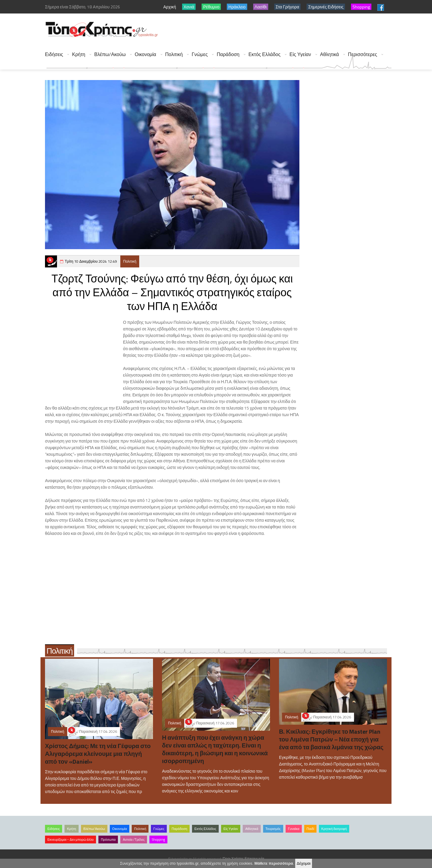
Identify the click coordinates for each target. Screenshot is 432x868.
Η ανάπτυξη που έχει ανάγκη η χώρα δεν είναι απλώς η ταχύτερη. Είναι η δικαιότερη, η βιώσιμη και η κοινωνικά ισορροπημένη (215, 749)
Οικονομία (145, 54)
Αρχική (170, 7)
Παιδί (310, 829)
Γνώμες (200, 54)
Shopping (158, 840)
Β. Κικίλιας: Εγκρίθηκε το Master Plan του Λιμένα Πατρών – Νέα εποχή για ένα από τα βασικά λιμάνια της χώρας (331, 739)
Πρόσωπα (108, 840)
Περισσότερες (363, 54)
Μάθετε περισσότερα (274, 863)
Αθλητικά (330, 54)
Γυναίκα (294, 829)
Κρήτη (79, 54)
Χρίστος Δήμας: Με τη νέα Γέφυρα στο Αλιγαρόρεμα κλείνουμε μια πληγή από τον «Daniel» (98, 754)
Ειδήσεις (54, 54)
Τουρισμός (273, 829)
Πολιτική (174, 54)
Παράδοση (228, 54)
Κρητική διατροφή (334, 829)
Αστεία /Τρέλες (134, 840)
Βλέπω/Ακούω (110, 54)
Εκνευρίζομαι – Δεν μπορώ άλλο (70, 840)
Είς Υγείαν (300, 54)
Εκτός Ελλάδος (264, 54)
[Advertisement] (282, 30)
